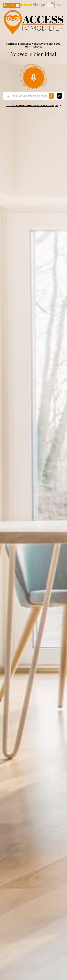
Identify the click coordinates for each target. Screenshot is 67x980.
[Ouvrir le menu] (12, 5)
